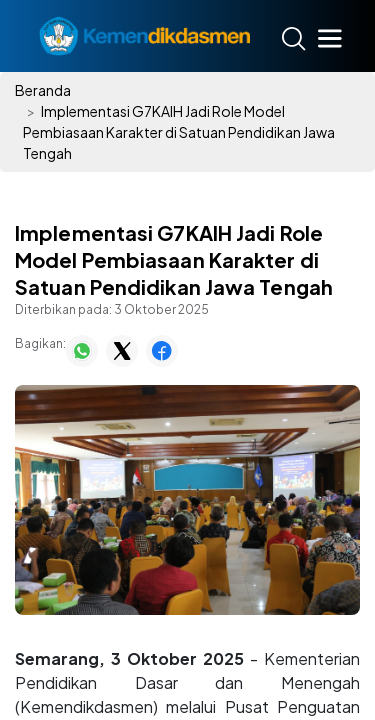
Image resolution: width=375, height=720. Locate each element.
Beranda (43, 90)
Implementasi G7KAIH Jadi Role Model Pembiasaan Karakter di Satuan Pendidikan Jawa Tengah (179, 132)
